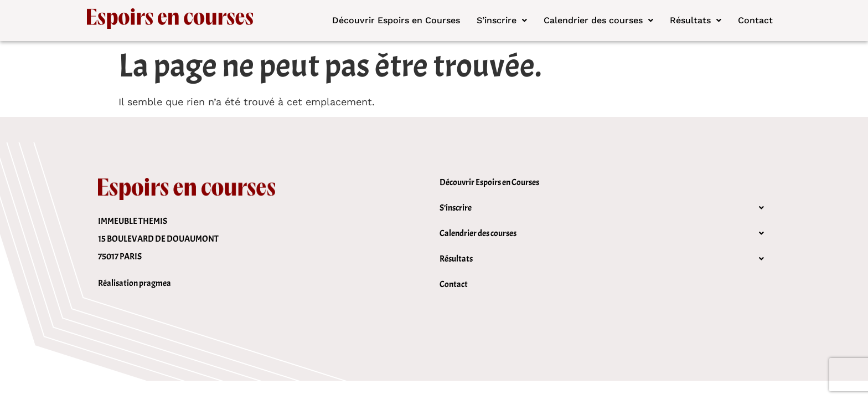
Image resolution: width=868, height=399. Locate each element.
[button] (502, 21)
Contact (755, 20)
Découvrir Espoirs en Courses (396, 20)
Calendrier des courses (598, 20)
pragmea (155, 283)
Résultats (696, 20)
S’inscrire (502, 20)
